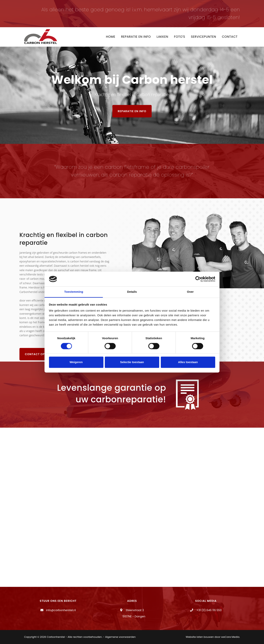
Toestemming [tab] (74, 292)
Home (110, 37)
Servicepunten (203, 37)
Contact (230, 37)
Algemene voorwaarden (120, 637)
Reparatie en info (136, 37)
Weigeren (76, 362)
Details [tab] (132, 292)
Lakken (162, 37)
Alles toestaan (188, 362)
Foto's (179, 37)
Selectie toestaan (132, 362)
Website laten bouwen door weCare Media (212, 637)
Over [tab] (190, 292)
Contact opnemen (40, 354)
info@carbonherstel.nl (61, 610)
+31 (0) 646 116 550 (209, 610)
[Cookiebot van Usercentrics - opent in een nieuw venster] (198, 279)
